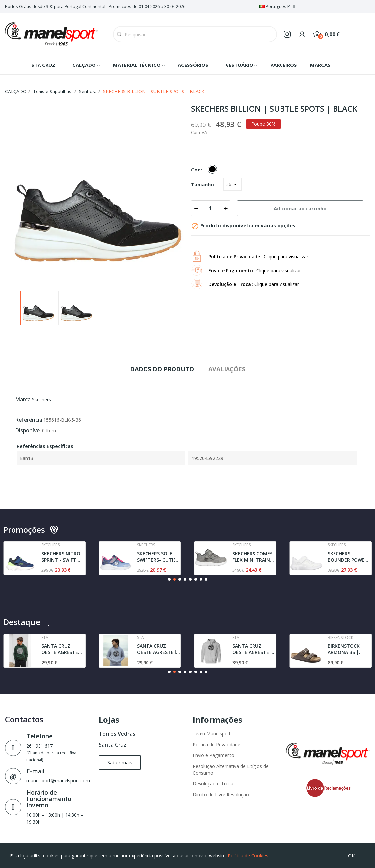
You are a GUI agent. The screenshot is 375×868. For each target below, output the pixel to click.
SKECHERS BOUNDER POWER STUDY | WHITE (348, 557)
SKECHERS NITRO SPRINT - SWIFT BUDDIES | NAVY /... (61, 557)
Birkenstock (340, 638)
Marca (23, 399)
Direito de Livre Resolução (221, 794)
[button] (169, 579)
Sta (45, 638)
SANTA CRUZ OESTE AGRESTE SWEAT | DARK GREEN (60, 649)
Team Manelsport (212, 734)
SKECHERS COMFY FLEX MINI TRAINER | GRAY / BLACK (254, 557)
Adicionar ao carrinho (300, 208)
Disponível (28, 430)
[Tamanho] (232, 184)
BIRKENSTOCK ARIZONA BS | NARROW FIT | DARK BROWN (344, 649)
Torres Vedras (117, 734)
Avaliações (227, 369)
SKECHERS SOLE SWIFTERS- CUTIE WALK (156, 557)
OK (351, 856)
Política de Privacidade (216, 744)
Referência (29, 420)
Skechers (41, 399)
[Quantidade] (211, 208)
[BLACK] (214, 170)
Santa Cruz (113, 745)
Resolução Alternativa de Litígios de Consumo (231, 769)
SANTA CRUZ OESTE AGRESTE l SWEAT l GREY (252, 649)
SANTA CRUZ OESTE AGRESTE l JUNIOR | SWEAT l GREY (157, 649)
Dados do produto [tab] (162, 369)
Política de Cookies (248, 856)
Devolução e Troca (213, 784)
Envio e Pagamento (214, 755)
